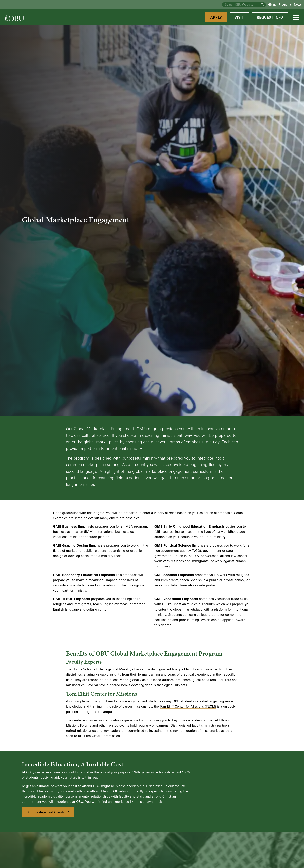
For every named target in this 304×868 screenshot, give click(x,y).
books (126, 685)
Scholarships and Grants (48, 812)
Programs (285, 5)
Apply (216, 17)
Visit (239, 17)
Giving (272, 5)
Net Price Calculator (163, 786)
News (298, 5)
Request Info (270, 17)
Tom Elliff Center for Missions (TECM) (188, 706)
